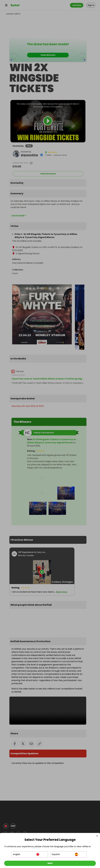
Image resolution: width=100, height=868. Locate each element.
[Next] (50, 861)
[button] (30, 852)
